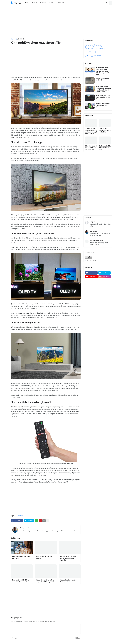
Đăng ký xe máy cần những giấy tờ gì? (22, 557)
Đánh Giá (98, 45)
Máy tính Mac (90, 52)
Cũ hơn (77, 638)
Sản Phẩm (100, 52)
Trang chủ (14, 39)
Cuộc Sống (90, 45)
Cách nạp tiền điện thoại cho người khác (105, 148)
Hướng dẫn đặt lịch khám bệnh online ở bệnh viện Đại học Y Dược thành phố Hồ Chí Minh (103, 71)
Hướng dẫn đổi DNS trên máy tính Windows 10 (21, 581)
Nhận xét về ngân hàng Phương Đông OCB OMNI (103, 105)
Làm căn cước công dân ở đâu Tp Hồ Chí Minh (105, 130)
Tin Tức (88, 55)
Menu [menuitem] (34, 3)
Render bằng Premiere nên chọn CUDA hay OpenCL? (68, 558)
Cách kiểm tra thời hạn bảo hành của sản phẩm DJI (91, 148)
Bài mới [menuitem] (42, 3)
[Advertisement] (61, 22)
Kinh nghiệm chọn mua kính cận (44, 557)
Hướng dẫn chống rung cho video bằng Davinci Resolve (103, 97)
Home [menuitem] (27, 3)
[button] (107, 3)
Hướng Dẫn (90, 49)
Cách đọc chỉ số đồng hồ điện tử (102, 79)
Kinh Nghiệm (22, 39)
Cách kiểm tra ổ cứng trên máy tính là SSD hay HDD (45, 581)
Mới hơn (14, 638)
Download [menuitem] (61, 3)
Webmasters (97, 55)
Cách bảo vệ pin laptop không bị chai (68, 581)
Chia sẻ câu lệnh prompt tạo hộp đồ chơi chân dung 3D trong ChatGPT (91, 131)
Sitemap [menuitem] (52, 3)
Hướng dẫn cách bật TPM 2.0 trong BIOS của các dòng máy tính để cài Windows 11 (103, 89)
